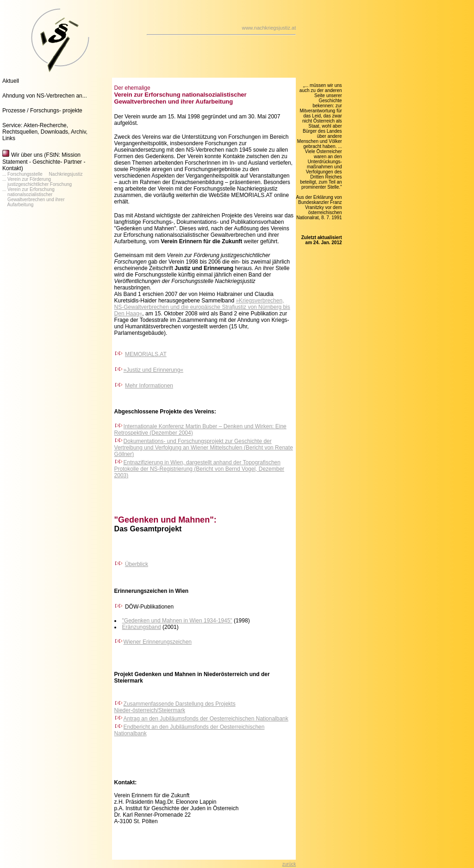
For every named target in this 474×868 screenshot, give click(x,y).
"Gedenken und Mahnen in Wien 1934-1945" (177, 621)
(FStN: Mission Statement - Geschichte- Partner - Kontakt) (44, 162)
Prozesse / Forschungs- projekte (42, 111)
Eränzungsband (142, 627)
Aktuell (11, 81)
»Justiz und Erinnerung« (149, 370)
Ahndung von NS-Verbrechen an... (45, 96)
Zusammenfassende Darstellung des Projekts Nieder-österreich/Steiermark (175, 707)
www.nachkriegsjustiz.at (269, 28)
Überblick (137, 564)
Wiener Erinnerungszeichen (158, 642)
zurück (289, 864)
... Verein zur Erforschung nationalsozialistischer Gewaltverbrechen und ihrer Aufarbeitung (34, 197)
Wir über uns (27, 155)
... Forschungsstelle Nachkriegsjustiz (42, 174)
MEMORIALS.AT (146, 354)
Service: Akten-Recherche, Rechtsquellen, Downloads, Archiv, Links (45, 132)
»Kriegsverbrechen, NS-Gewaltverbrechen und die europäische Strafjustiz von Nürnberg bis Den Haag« (202, 307)
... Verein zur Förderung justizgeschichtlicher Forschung (37, 182)
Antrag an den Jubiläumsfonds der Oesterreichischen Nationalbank (206, 719)
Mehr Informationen (149, 386)
